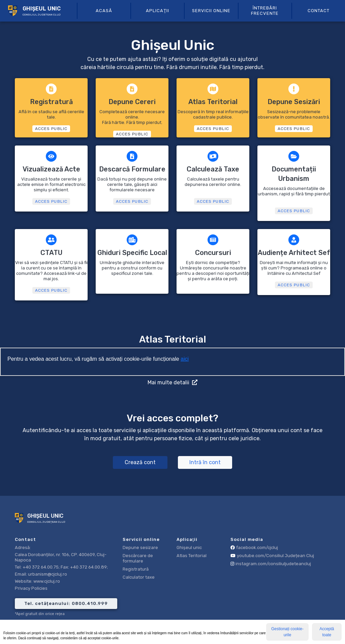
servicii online (211, 11)
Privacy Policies (31, 588)
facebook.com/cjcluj (254, 548)
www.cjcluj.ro (47, 581)
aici (185, 359)
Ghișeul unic (189, 548)
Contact (319, 11)
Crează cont (140, 462)
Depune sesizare (140, 548)
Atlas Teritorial (192, 556)
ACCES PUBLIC (51, 129)
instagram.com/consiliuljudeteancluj (271, 564)
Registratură (136, 569)
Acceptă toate (327, 632)
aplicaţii (158, 11)
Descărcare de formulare (138, 558)
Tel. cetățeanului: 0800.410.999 (66, 603)
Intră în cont (205, 462)
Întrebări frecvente (265, 11)
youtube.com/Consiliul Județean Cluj (272, 556)
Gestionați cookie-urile (287, 632)
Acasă (104, 11)
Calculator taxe (139, 577)
